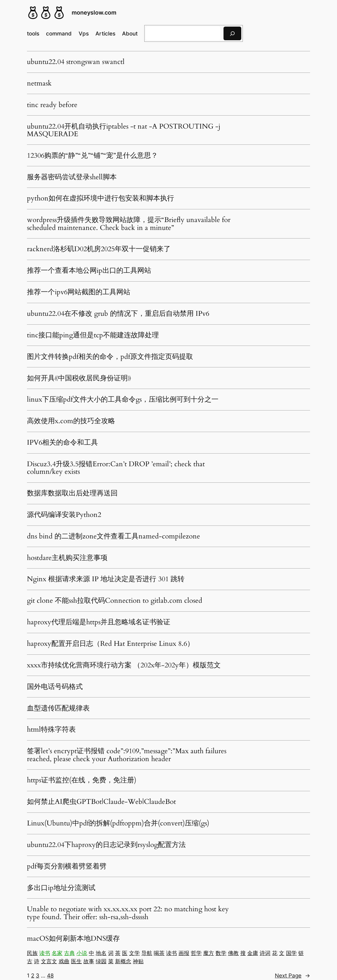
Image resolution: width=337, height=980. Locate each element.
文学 (134, 953)
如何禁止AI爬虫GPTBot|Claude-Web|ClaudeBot (101, 802)
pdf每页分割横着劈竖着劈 (67, 866)
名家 (57, 953)
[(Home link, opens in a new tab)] (46, 13)
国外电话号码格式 (55, 687)
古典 (69, 953)
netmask (39, 83)
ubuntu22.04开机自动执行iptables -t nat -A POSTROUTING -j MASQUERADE (124, 130)
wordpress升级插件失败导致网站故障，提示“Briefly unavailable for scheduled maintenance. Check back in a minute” (129, 224)
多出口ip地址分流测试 (61, 888)
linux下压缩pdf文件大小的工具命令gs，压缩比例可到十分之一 (123, 399)
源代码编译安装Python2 (64, 515)
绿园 (101, 961)
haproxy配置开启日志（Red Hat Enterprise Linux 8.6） (110, 644)
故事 (89, 961)
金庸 (253, 953)
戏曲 (64, 961)
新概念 (123, 961)
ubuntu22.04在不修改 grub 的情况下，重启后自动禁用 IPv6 (118, 314)
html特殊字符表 (51, 729)
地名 (101, 953)
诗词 (265, 953)
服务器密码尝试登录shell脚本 (72, 177)
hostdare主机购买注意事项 (67, 558)
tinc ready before (52, 105)
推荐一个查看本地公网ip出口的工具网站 (89, 270)
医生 (76, 961)
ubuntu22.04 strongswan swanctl (76, 62)
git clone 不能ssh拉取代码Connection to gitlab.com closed (115, 601)
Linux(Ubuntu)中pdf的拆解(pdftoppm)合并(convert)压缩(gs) (118, 823)
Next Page (292, 976)
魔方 (209, 953)
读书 (45, 953)
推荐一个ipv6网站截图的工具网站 (79, 292)
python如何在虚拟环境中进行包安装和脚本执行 (100, 198)
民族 (32, 953)
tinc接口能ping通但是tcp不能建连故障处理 (93, 335)
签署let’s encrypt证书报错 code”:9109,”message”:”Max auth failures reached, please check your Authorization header (127, 755)
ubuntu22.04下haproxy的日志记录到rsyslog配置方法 (106, 845)
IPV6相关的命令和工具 (62, 442)
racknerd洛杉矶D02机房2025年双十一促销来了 (99, 249)
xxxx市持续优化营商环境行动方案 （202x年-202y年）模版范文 (124, 665)
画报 (184, 953)
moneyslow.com (94, 13)
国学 (291, 953)
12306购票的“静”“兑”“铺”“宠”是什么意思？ (92, 156)
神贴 (138, 961)
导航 (147, 953)
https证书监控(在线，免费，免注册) (82, 780)
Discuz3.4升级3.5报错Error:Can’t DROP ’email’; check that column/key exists (116, 468)
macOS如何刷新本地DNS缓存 (73, 939)
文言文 (49, 961)
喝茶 (159, 953)
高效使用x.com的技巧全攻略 (71, 421)
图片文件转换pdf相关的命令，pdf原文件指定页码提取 (110, 357)
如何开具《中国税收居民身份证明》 (79, 378)
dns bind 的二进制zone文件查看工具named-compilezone (113, 536)
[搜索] (232, 33)
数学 (221, 953)
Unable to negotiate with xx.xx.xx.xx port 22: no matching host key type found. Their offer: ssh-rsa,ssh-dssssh (128, 913)
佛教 (233, 953)
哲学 (196, 953)
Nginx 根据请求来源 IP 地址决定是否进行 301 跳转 (106, 579)
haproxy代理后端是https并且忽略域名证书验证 (99, 622)
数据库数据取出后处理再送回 (72, 493)
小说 (82, 953)
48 (50, 976)
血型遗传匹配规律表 (58, 708)
